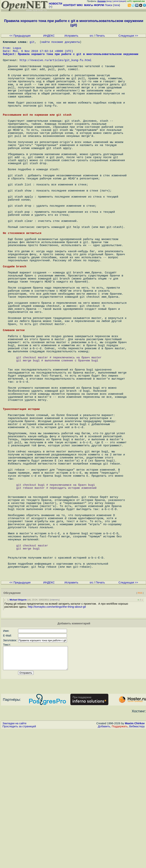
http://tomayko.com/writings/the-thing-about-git (57, 740)
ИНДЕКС (49, 36)
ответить (55, 733)
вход (109, 1)
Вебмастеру (137, 864)
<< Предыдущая (20, 36)
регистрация (119, 1)
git (32, 42)
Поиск (109, 5)
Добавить (104, 864)
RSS (140, 726)
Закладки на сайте (14, 861)
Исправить (71, 36)
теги (116, 5)
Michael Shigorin (18, 733)
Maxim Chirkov (135, 861)
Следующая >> (128, 36)
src (92, 36)
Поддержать (120, 864)
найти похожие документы (60, 42)
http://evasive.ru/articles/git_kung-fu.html (56, 65)
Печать (100, 36)
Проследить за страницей (19, 864)
